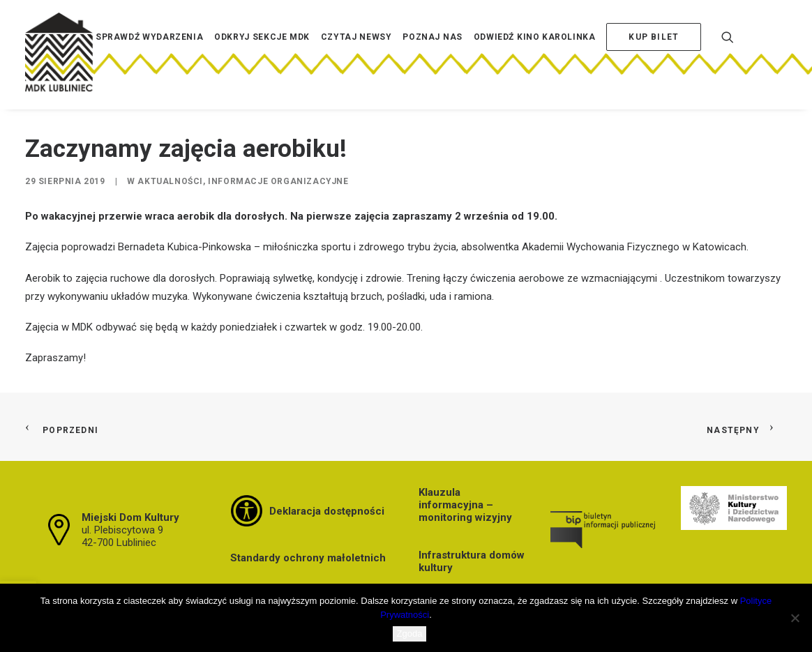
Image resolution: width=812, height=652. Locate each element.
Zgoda (410, 634)
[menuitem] (149, 58)
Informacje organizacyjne (278, 181)
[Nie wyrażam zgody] (795, 618)
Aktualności (170, 181)
